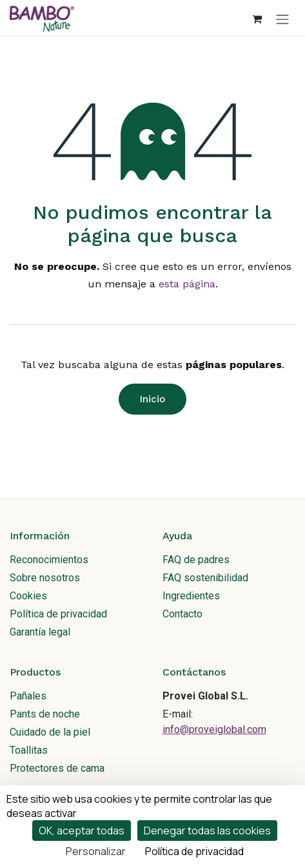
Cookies (28, 596)
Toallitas (29, 750)
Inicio (152, 399)
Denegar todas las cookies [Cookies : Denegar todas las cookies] (207, 831)
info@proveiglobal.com (214, 729)
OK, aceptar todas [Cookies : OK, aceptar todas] (82, 831)
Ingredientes (191, 596)
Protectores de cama (57, 768)
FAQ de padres (196, 560)
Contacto (182, 614)
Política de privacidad (58, 614)
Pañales (28, 696)
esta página (187, 284)
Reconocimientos (49, 560)
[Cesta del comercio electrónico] (257, 19)
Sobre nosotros (45, 578)
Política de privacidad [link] (194, 851)
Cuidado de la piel (50, 732)
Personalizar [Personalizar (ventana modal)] (96, 851)
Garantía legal (40, 632)
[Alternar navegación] (282, 19)
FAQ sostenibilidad (205, 578)
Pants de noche (45, 714)
